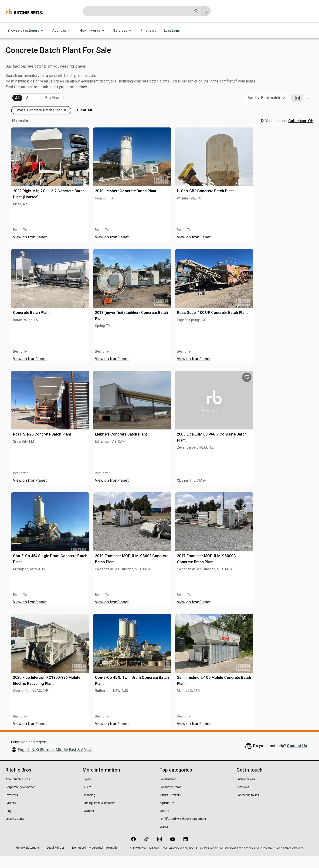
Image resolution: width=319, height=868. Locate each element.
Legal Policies (56, 859)
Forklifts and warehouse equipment (183, 831)
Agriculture (167, 815)
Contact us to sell (248, 807)
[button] (44, 129)
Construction (168, 791)
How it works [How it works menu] (93, 31)
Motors (164, 823)
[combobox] (266, 110)
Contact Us (297, 758)
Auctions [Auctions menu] (62, 31)
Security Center (16, 831)
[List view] (308, 110)
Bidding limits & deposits (99, 815)
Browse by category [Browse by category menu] (26, 31)
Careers (11, 815)
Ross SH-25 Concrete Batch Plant (124, 441)
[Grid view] (297, 110)
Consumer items (170, 799)
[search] (76, 362)
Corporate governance (20, 799)
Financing (148, 31)
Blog (9, 823)
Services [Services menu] (123, 31)
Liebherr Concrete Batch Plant (195, 441)
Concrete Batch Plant (113, 319)
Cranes (164, 839)
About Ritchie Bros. (18, 791)
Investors (12, 807)
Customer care (246, 791)
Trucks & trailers (170, 807)
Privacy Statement (27, 859)
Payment (88, 823)
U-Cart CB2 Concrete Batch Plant (273, 197)
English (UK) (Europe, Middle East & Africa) (55, 762)
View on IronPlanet (112, 249)
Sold (63, 110)
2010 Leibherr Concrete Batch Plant (200, 197)
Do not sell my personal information (96, 859)
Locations (172, 31)
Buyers (87, 791)
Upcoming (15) (25, 110)
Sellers (87, 799)
